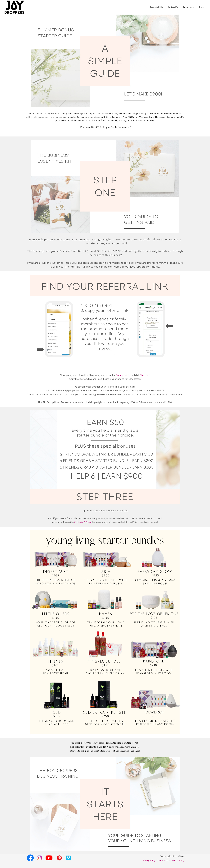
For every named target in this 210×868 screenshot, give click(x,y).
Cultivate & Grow (41, 117)
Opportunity (189, 7)
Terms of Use (163, 860)
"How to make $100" (98, 747)
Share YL (145, 375)
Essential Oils (156, 7)
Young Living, (123, 375)
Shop (201, 7)
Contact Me (173, 7)
